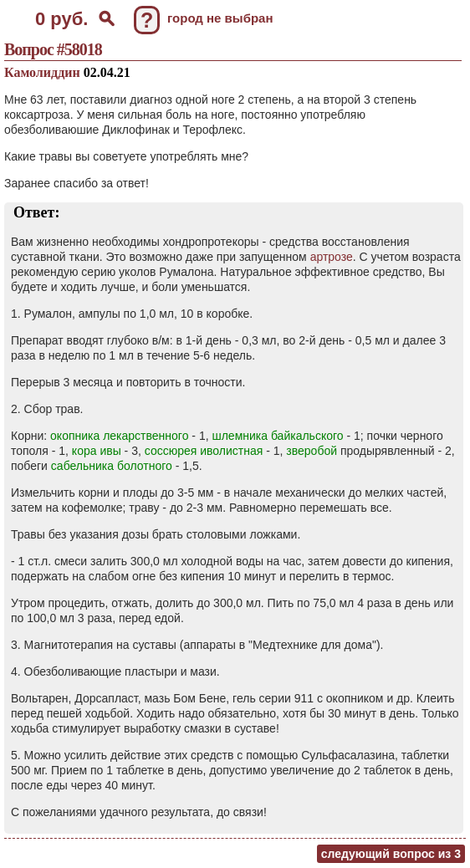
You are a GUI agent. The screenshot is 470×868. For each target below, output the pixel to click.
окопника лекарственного (119, 436)
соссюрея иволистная (204, 451)
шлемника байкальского (277, 436)
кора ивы (97, 451)
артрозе (332, 257)
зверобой (312, 451)
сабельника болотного (112, 466)
